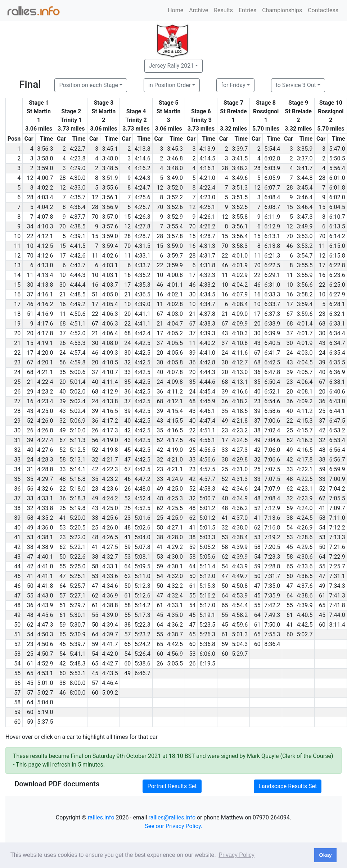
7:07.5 (272, 469)
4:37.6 (305, 586)
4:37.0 (240, 518)
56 (63, 362)
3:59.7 (175, 256)
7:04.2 (337, 489)
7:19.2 (272, 537)
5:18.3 (77, 498)
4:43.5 (110, 673)
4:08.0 (110, 343)
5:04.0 (143, 537)
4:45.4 (207, 392)
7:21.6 (337, 547)
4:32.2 (175, 586)
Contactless (323, 10)
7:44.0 (337, 615)
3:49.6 (240, 178)
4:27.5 (110, 547)
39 (192, 353)
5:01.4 (77, 382)
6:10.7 (337, 217)
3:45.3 (175, 149)
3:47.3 (305, 217)
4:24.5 (240, 440)
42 (127, 430)
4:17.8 (45, 333)
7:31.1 (337, 576)
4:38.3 (207, 324)
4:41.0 (207, 353)
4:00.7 (45, 178)
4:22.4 (207, 188)
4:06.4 (110, 333)
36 (192, 362)
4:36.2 (240, 508)
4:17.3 (110, 430)
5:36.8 (207, 644)
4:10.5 (110, 362)
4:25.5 (175, 508)
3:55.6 (110, 188)
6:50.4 (272, 382)
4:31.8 (207, 265)
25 (322, 411)
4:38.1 (45, 537)
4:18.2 (240, 401)
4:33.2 (207, 285)
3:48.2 (240, 168)
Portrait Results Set (172, 786)
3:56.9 (110, 207)
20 (127, 314)
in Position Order (170, 85)
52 (30, 421)
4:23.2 (45, 392)
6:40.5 (272, 343)
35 (63, 372)
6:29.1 (272, 275)
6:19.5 (207, 664)
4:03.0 (175, 314)
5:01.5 (207, 528)
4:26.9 (305, 528)
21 (63, 294)
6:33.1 (337, 324)
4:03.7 (110, 285)
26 (63, 343)
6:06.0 (207, 654)
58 (63, 460)
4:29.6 (305, 547)
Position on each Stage (89, 85)
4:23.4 (45, 401)
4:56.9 (175, 654)
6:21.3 (272, 256)
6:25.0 (337, 285)
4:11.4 (110, 382)
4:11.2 (175, 392)
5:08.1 (143, 557)
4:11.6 (240, 353)
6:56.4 (337, 450)
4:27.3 (240, 450)
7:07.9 (272, 489)
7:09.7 (337, 508)
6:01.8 (337, 188)
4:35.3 (143, 285)
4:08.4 (240, 304)
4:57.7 (207, 479)
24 (127, 343)
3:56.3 (45, 149)
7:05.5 (337, 498)
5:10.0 (77, 430)
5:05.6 (207, 557)
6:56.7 (337, 460)
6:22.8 (337, 265)
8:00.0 (77, 683)
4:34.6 (240, 489)
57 (63, 596)
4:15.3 (305, 421)
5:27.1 (77, 596)
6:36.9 (337, 372)
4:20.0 (45, 353)
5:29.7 (77, 605)
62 (290, 489)
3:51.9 (110, 178)
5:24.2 (143, 644)
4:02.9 (240, 275)
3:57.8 (175, 236)
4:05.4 (110, 304)
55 (63, 566)
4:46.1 (207, 411)
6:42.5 (272, 362)
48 (322, 450)
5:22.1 (77, 547)
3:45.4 (305, 188)
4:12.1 (45, 236)
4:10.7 (110, 372)
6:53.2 (337, 430)
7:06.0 (272, 450)
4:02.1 (175, 294)
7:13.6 (272, 518)
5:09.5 (143, 566)
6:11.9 (272, 217)
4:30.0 (77, 178)
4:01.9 (240, 265)
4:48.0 (143, 489)
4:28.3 (45, 460)
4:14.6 (143, 158)
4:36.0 (45, 528)
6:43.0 (337, 401)
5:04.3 (240, 644)
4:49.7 (240, 576)
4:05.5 (175, 343)
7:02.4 (272, 430)
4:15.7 (305, 430)
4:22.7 (77, 149)
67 (160, 314)
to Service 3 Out (296, 85)
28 (225, 168)
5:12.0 (207, 576)
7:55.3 (272, 634)
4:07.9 (240, 294)
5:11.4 (207, 566)
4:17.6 (45, 324)
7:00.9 (337, 479)
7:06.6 (272, 460)
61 (192, 586)
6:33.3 (272, 294)
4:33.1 (143, 256)
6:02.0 (337, 197)
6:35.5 (337, 362)
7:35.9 (272, 596)
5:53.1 (77, 673)
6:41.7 (272, 353)
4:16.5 (110, 411)
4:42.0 (110, 654)
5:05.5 (175, 664)
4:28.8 (45, 469)
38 (257, 430)
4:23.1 (305, 489)
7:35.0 (272, 586)
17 (63, 256)
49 (225, 421)
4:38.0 (240, 528)
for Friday (233, 85)
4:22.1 (305, 469)
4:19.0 (110, 440)
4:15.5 (175, 421)
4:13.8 (143, 149)
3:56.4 (240, 236)
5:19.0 (45, 712)
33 (127, 372)
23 (322, 314)
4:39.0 (143, 304)
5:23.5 (207, 625)
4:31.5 (143, 246)
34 (30, 226)
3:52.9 (175, 217)
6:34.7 (337, 343)
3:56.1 (110, 197)
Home (175, 10)
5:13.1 (77, 460)
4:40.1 (45, 557)
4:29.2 (175, 547)
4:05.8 (175, 362)
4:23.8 (77, 158)
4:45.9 (207, 401)
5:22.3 (143, 625)
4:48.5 (77, 294)
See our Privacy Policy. (173, 826)
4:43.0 (45, 596)
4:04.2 (45, 207)
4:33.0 (77, 188)
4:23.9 (305, 498)
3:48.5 (110, 168)
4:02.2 (45, 188)
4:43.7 (77, 265)
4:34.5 (207, 294)
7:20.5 (272, 547)
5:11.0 (143, 576)
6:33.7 (272, 304)
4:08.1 (305, 392)
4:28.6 (305, 537)
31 (30, 469)
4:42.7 (110, 664)
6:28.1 (337, 304)
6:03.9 (272, 168)
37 (30, 294)
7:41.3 (337, 596)
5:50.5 (337, 158)
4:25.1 (207, 207)
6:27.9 (337, 294)
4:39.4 (110, 625)
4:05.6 (175, 353)
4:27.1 (175, 528)
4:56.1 (207, 440)
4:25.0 (45, 411)
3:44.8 (305, 178)
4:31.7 (207, 256)
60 (322, 625)
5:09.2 (110, 693)
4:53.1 (45, 673)
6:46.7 (143, 673)
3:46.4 (305, 197)
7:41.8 (337, 605)
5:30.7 (77, 625)
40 (160, 372)
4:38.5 (77, 226)
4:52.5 (143, 508)
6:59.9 (337, 469)
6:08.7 (272, 207)
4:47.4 (207, 421)
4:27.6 (45, 450)
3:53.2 (305, 246)
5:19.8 (77, 508)
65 (290, 566)
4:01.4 (305, 324)
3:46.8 (175, 158)
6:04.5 (337, 207)
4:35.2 (143, 275)
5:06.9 (77, 421)
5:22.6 (77, 557)
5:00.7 (207, 498)
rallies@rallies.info (172, 817)
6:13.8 (272, 246)
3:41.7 (305, 168)
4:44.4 (77, 285)
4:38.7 (175, 634)
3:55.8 (240, 217)
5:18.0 (77, 489)
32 (127, 362)
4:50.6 (77, 314)
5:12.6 (143, 596)
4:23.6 (110, 489)
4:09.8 (175, 382)
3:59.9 (175, 265)
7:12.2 (337, 528)
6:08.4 (272, 197)
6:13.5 (337, 226)
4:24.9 (175, 479)
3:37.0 (305, 158)
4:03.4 (45, 197)
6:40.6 (337, 392)
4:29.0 (77, 168)
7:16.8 (272, 528)
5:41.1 (77, 654)
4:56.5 (207, 450)
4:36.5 (143, 294)
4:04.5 (305, 362)
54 (290, 528)
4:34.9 (240, 498)
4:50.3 (45, 634)
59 (322, 469)
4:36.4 (77, 207)
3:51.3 (240, 188)
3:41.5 (240, 158)
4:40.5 (305, 615)
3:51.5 (240, 197)
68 (63, 324)
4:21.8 (240, 421)
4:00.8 (175, 275)
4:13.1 (240, 382)
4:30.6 (305, 557)
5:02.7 (305, 634)
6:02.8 (272, 158)
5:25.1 (77, 576)
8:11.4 (337, 625)
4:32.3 (207, 275)
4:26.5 (110, 537)
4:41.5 (77, 246)
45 (127, 450)
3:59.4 (110, 246)
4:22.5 (305, 479)
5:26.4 (143, 654)
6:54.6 (272, 401)
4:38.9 (45, 547)
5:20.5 (77, 528)
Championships (282, 10)
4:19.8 (110, 450)
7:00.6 (272, 421)
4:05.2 (175, 333)
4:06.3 (110, 314)
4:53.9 (240, 596)
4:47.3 (45, 625)
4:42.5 (143, 343)
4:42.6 (77, 256)
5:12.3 (143, 586)
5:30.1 (77, 615)
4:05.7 (305, 372)
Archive (199, 10)
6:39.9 (272, 333)
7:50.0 (272, 625)
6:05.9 (272, 178)
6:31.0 (272, 285)
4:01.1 (175, 285)
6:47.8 (272, 372)
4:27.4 (45, 440)
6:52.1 (272, 392)
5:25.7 (77, 586)
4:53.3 (77, 343)
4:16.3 (305, 440)
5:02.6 (143, 528)
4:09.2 (305, 401)
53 (63, 528)
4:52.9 (45, 664)
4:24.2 (110, 498)
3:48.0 (110, 158)
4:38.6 (305, 596)
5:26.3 (207, 634)
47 (127, 460)
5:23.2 (143, 634)
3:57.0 (110, 217)
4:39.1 (77, 236)
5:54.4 (272, 149)
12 (30, 178)
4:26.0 (45, 421)
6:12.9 (272, 226)
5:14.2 (143, 605)
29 (30, 392)
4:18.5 (240, 411)
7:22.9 (337, 557)
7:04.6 (272, 440)
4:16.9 (45, 314)
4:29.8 (240, 460)
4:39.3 (207, 333)
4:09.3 (110, 353)
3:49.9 (305, 226)
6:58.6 (272, 411)
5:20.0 (77, 518)
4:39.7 (110, 634)
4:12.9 (110, 392)
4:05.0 (110, 294)
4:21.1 (45, 372)
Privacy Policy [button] (236, 855)
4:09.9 (240, 324)
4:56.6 (207, 460)
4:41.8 (45, 586)
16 (192, 246)
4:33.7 (143, 265)
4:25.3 (175, 498)
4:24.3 (143, 178)
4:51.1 (77, 324)
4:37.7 (77, 217)
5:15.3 (207, 586)
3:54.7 (305, 256)
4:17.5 (175, 440)
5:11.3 (77, 440)
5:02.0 (77, 392)
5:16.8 (77, 479)
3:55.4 (175, 226)
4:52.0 (77, 333)
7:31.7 (272, 576)
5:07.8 (143, 547)
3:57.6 (110, 226)
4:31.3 (207, 246)
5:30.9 (77, 634)
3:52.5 (240, 207)
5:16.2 (207, 596)
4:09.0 (240, 314)
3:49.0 (175, 178)
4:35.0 (175, 615)
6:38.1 (337, 382)
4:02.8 (175, 304)
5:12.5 (77, 450)
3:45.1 (110, 149)
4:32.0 (175, 576)
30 (30, 285)
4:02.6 (110, 256)
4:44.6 (207, 382)
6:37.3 (272, 314)
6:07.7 (272, 188)
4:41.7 (110, 644)
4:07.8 (45, 217)
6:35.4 (337, 353)
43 (225, 333)
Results (223, 10)
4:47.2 (143, 479)
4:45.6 (45, 615)
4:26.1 (207, 217)
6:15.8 (337, 256)
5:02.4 (77, 401)
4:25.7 (143, 207)
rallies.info (101, 817)
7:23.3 (272, 557)
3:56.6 (305, 285)
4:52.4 (143, 498)
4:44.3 (77, 275)
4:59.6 (240, 625)
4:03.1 (110, 265)
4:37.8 (207, 314)
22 (30, 236)
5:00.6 (77, 372)
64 (322, 557)
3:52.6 (175, 207)
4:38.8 (110, 605)
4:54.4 (240, 605)
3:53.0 (305, 236)
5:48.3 (77, 664)
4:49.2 (77, 304)
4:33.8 (45, 508)
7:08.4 (272, 498)
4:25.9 (175, 518)
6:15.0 (337, 246)
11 (322, 246)
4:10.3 (45, 226)
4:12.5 (45, 246)
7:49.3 (272, 615)
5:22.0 (77, 537)
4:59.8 (77, 362)
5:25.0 (77, 566)
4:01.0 (240, 256)
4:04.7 (175, 324)
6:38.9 (272, 324)
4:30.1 (175, 566)
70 (160, 207)
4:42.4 (143, 333)
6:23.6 (337, 275)
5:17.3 (143, 615)
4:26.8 (45, 430)
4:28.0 (175, 537)
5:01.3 (240, 634)
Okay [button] (325, 855)
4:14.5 (207, 158)
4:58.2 (240, 615)
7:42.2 (272, 605)
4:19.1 (45, 343)
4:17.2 (110, 421)
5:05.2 (207, 547)
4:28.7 (143, 236)
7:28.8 (272, 566)
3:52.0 (175, 188)
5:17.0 (207, 605)
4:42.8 (207, 362)
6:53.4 (337, 440)
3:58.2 (305, 294)
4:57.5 (207, 469)
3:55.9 (305, 275)
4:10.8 (240, 343)
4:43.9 (240, 566)
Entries (247, 10)
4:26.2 (207, 226)
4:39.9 (240, 547)
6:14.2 (337, 236)
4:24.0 (305, 508)
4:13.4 (45, 275)
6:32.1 (337, 314)
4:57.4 (77, 353)
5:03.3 (207, 537)
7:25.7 (337, 566)
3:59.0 (45, 168)
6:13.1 (272, 236)
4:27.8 (143, 226)
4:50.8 (240, 586)
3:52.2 (175, 197)
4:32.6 (45, 489)
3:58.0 (45, 158)
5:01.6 (143, 518)
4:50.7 (45, 654)
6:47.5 (337, 421)
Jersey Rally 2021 (172, 66)
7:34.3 (337, 586)
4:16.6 (240, 392)
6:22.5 (272, 265)
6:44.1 (337, 411)
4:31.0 (240, 469)
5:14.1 (77, 469)
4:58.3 (207, 489)
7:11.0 (337, 518)
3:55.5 (305, 265)
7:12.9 (272, 508)
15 (290, 207)
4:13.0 (45, 265)
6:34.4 (337, 333)
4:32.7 (110, 557)
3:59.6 (305, 314)
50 (322, 547)
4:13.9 (207, 149)
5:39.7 (77, 644)
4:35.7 (77, 197)
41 (322, 508)
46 (290, 246)
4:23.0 (207, 197)
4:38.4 (240, 537)
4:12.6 (45, 256)
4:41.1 (143, 314)
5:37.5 (45, 722)
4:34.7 (207, 304)
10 (30, 246)
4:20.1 (45, 362)
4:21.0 (207, 178)
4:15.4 (175, 411)
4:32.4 (175, 596)
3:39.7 (240, 149)
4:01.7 (305, 333)
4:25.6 (143, 197)
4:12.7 (240, 362)
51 (95, 294)
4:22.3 (110, 469)
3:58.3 (240, 246)
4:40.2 (207, 343)
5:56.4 (337, 168)
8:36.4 (272, 644)
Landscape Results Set (288, 786)
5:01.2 (207, 508)
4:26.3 (143, 217)
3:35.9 (305, 149)
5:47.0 (337, 149)
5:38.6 (143, 664)
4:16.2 (143, 168)
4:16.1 (207, 168)
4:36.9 (110, 596)
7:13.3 (337, 537)
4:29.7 (45, 479)
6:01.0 (337, 178)
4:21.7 (110, 460)
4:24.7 (143, 188)
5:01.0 (45, 683)
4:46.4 (110, 683)
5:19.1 (207, 615)
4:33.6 (305, 566)
